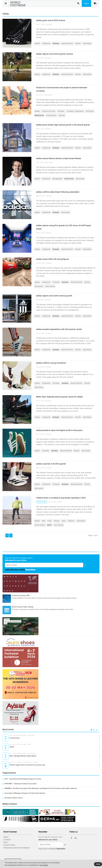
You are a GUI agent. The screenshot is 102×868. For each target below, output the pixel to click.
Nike (44, 521)
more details (44, 865)
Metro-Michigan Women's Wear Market (23, 756)
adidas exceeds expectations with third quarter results (59, 329)
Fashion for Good (49, 111)
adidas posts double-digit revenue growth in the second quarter (63, 125)
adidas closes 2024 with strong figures (53, 259)
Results (78, 43)
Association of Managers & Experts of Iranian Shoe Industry (25, 793)
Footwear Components (75, 111)
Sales (64, 521)
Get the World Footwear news (50, 837)
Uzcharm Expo (14, 738)
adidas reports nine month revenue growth (54, 296)
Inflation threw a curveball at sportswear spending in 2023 (61, 498)
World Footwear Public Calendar (23, 607)
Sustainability (51, 115)
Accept (98, 864)
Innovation (90, 111)
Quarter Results (67, 43)
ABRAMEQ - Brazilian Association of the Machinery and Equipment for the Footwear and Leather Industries (41, 788)
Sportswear (87, 43)
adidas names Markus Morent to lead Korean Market (59, 158)
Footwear (61, 111)
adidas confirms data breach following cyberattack (58, 192)
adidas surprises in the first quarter (51, 464)
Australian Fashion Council (13, 798)
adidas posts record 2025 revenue (51, 20)
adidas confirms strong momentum (51, 363)
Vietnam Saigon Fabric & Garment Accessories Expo (27, 765)
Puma (50, 521)
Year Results (50, 286)
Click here (15, 609)
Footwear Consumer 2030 (21, 595)
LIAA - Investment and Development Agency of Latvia (23, 779)
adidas (37, 43)
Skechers (71, 521)
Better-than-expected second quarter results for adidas (59, 397)
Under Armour (40, 525)
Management (57, 179)
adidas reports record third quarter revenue (54, 54)
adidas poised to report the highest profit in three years (59, 430)
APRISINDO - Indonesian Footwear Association (21, 784)
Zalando (62, 115)
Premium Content (42, 502)
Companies (46, 43)
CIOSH (12, 747)
